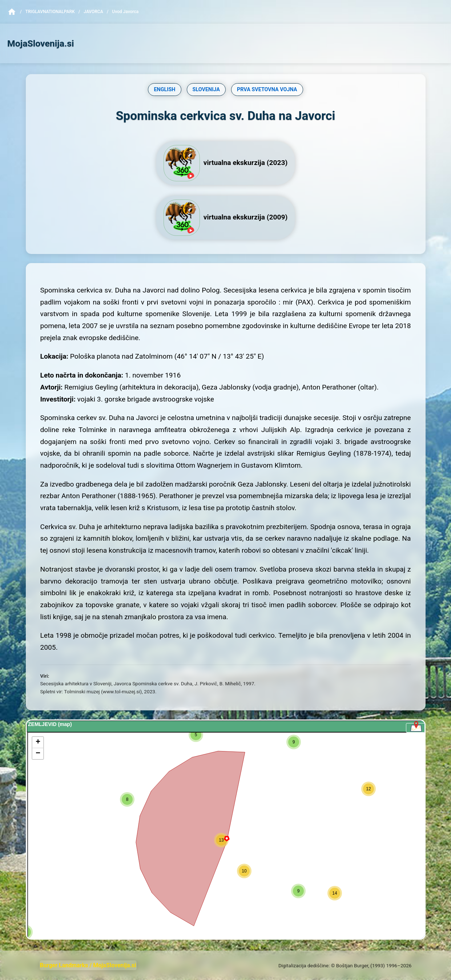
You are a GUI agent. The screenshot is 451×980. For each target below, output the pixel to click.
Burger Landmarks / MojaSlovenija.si (88, 965)
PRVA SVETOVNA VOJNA (267, 90)
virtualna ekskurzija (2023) (226, 163)
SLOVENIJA (206, 90)
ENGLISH (164, 90)
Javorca (93, 12)
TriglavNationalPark (50, 12)
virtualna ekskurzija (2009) (226, 218)
